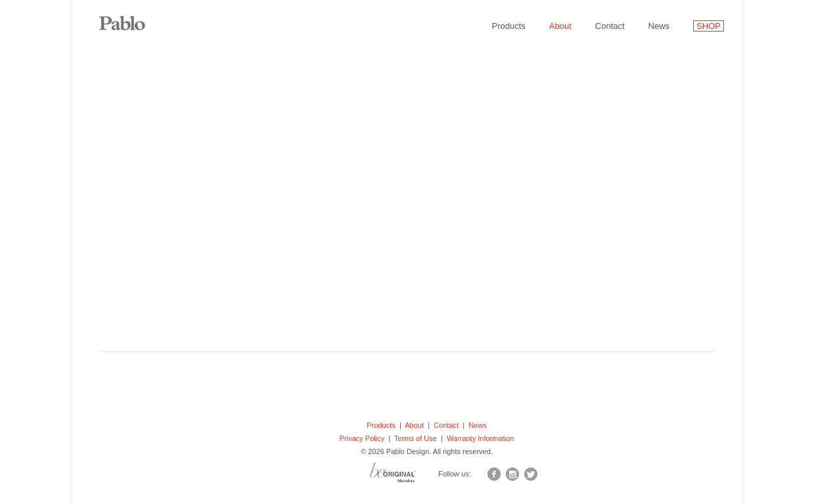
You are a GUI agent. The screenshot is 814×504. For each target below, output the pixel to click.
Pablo (131, 16)
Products (509, 26)
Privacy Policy (362, 438)
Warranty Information (480, 438)
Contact (610, 26)
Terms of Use (416, 438)
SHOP (709, 26)
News (659, 26)
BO (409, 476)
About (560, 26)
